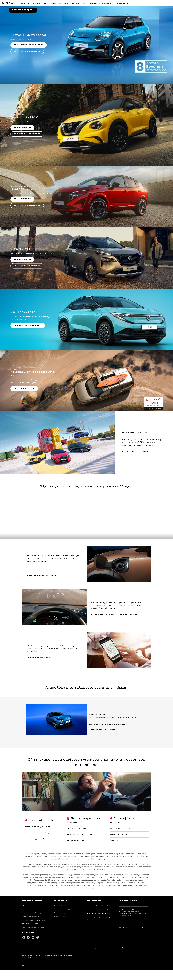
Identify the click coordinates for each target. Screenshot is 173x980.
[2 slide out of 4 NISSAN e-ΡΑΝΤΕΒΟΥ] (78, 835)
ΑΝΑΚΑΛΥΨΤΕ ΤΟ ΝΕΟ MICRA (29, 138)
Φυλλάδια (115, 934)
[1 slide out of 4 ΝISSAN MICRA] (61, 835)
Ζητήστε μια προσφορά (78, 922)
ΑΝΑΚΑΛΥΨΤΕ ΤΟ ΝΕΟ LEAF (28, 419)
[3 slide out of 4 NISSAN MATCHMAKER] (95, 835)
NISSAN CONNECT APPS (39, 751)
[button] (25, 3)
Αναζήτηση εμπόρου (119, 928)
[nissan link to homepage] (9, 3)
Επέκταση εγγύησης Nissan (37, 933)
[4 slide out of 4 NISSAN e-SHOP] (112, 835)
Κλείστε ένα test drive (120, 922)
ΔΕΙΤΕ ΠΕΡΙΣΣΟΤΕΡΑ (24, 482)
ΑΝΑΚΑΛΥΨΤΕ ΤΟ (22, 221)
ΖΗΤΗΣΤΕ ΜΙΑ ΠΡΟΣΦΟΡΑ (27, 145)
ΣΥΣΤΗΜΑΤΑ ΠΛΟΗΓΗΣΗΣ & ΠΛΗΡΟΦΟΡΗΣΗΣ (114, 708)
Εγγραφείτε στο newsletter (80, 928)
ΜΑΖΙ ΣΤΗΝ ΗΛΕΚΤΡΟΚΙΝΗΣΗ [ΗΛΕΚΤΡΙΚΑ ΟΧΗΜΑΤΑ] (42, 669)
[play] (3, 630)
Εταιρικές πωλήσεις (76, 934)
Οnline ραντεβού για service (37, 920)
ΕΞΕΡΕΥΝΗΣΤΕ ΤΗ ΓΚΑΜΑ (135, 545)
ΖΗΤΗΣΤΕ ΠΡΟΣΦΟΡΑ (23, 57)
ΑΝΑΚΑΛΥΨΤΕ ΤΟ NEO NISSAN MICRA (108, 818)
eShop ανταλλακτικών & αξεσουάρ (40, 927)
